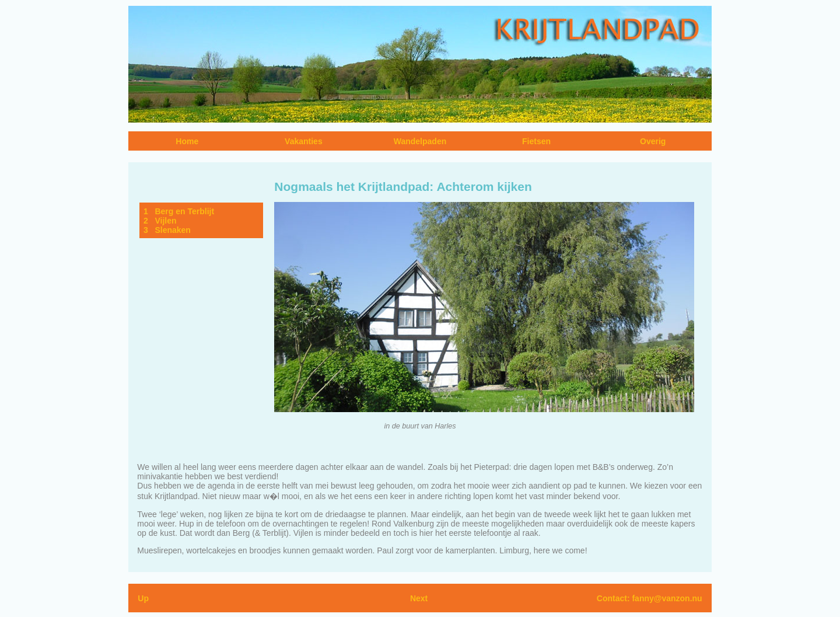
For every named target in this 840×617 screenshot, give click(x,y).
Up (143, 598)
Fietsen (536, 141)
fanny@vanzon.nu (667, 598)
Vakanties (304, 141)
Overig (653, 141)
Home (187, 141)
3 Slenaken (167, 230)
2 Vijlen (160, 221)
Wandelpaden (420, 141)
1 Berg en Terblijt (179, 211)
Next (419, 598)
